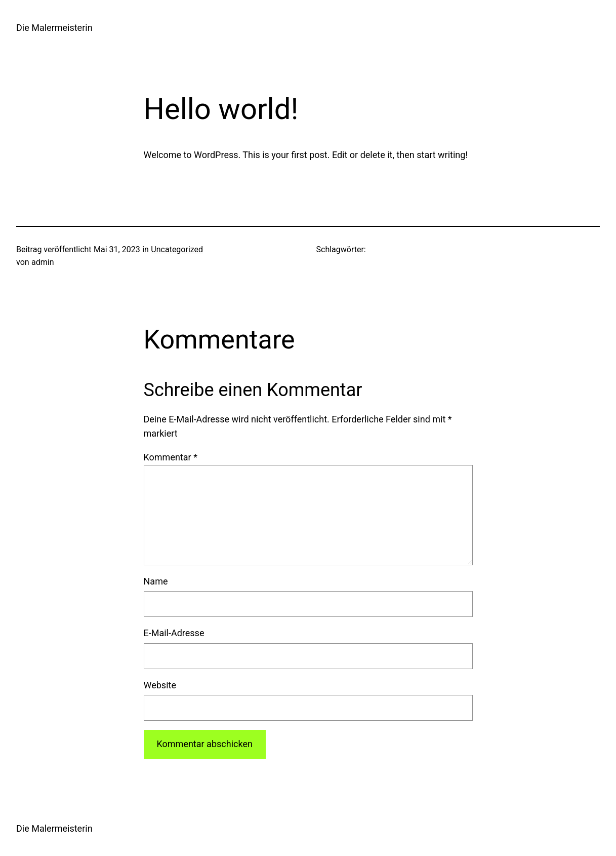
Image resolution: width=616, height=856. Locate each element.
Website (160, 685)
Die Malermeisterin (54, 28)
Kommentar (171, 457)
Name (156, 581)
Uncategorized (177, 249)
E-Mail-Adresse (174, 633)
